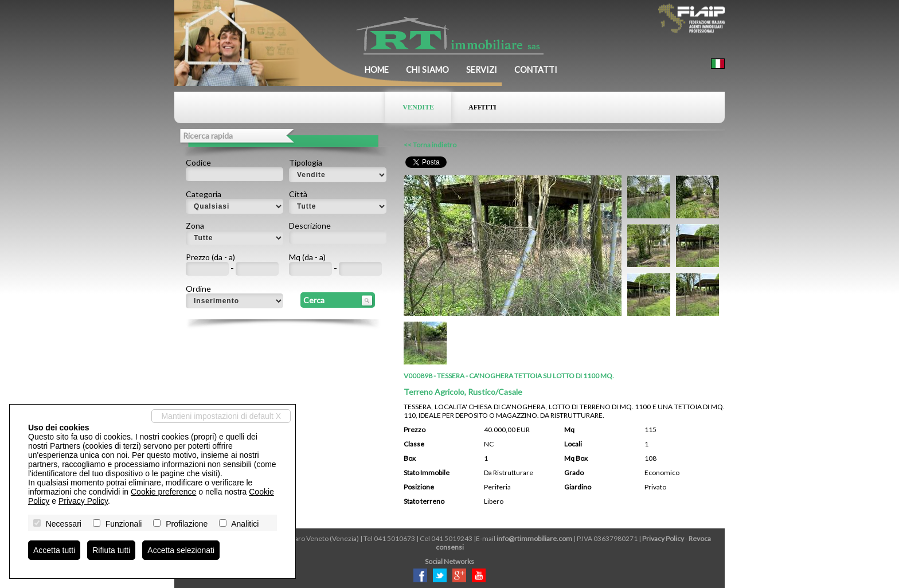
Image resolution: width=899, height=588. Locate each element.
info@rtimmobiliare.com (534, 538)
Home (377, 70)
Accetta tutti (54, 550)
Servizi (482, 70)
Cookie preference (163, 492)
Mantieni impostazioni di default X (221, 416)
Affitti (482, 107)
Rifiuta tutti (111, 550)
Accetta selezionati (181, 550)
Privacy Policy (663, 538)
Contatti (536, 70)
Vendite (418, 107)
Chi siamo (427, 70)
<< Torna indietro (430, 145)
